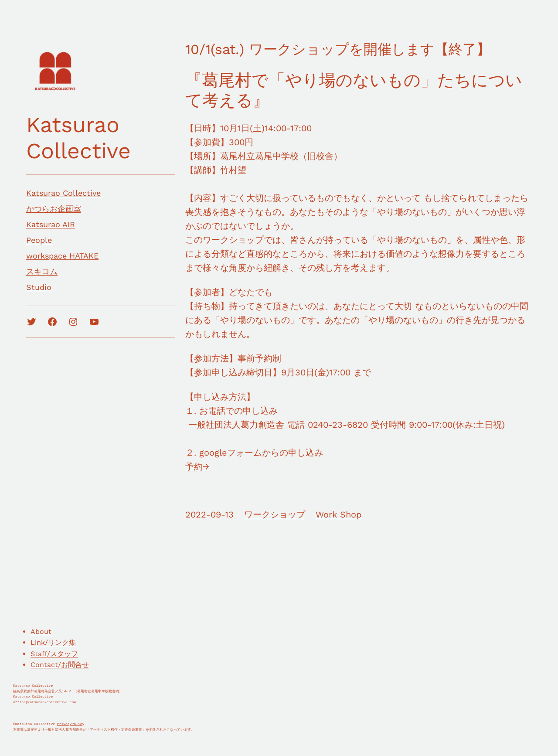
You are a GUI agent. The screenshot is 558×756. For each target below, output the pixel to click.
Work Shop (339, 514)
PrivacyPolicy (71, 724)
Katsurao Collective (78, 138)
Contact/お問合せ (60, 665)
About (41, 632)
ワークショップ (275, 514)
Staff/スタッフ (54, 654)
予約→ (197, 467)
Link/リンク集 (53, 642)
